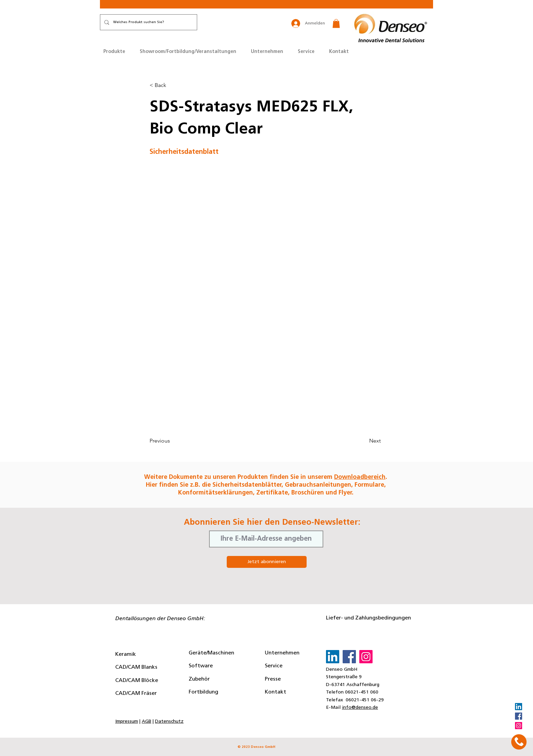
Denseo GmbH (342, 670)
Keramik (126, 654)
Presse (273, 679)
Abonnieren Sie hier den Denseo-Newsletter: (272, 523)
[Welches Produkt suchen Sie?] (148, 22)
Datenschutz (169, 722)
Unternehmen (282, 653)
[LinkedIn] (519, 707)
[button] (336, 23)
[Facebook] (519, 716)
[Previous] (172, 441)
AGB (147, 722)
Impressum (127, 722)
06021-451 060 (362, 692)
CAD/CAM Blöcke (137, 681)
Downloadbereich (360, 477)
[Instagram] (519, 726)
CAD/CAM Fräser (136, 694)
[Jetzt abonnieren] (267, 562)
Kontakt (276, 692)
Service (274, 666)
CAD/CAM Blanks (136, 667)
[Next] (364, 441)
